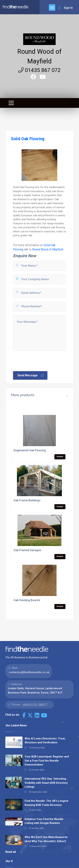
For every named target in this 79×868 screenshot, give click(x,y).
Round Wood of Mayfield (48, 249)
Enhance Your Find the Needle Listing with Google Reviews (44, 821)
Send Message (31, 375)
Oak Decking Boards (27, 600)
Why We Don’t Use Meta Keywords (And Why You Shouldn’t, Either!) (46, 839)
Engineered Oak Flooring (30, 450)
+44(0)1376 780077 (35, 705)
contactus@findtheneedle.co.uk (29, 672)
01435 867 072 (39, 70)
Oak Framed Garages (27, 550)
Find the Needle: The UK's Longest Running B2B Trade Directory (46, 803)
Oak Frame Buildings (27, 500)
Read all (13, 852)
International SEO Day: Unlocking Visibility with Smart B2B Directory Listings (46, 783)
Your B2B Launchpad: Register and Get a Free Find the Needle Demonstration (47, 761)
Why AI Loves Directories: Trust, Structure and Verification (45, 741)
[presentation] (40, 361)
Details (60, 457)
